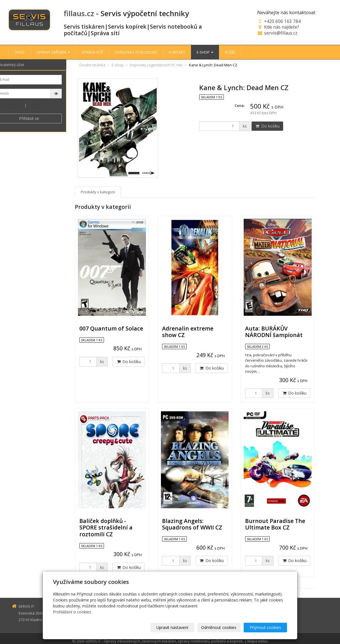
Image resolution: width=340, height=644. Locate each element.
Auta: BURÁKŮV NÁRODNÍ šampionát (274, 332)
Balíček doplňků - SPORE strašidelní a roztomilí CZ (106, 528)
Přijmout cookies (265, 627)
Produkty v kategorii (98, 192)
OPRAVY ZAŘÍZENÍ (53, 52)
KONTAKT (177, 52)
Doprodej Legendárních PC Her (156, 65)
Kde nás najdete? (282, 27)
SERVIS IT (93, 641)
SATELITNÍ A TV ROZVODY (136, 52)
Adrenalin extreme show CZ (188, 332)
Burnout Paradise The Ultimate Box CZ (275, 524)
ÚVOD (20, 52)
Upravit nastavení (173, 627)
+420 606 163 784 (282, 21)
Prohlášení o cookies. (73, 612)
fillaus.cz (79, 13)
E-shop (118, 65)
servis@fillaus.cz (281, 33)
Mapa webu (258, 641)
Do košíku (267, 126)
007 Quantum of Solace (111, 328)
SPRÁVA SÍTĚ (92, 52)
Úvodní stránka (92, 65)
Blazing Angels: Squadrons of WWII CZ (192, 524)
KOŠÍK (230, 52)
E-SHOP (205, 52)
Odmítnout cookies (219, 627)
